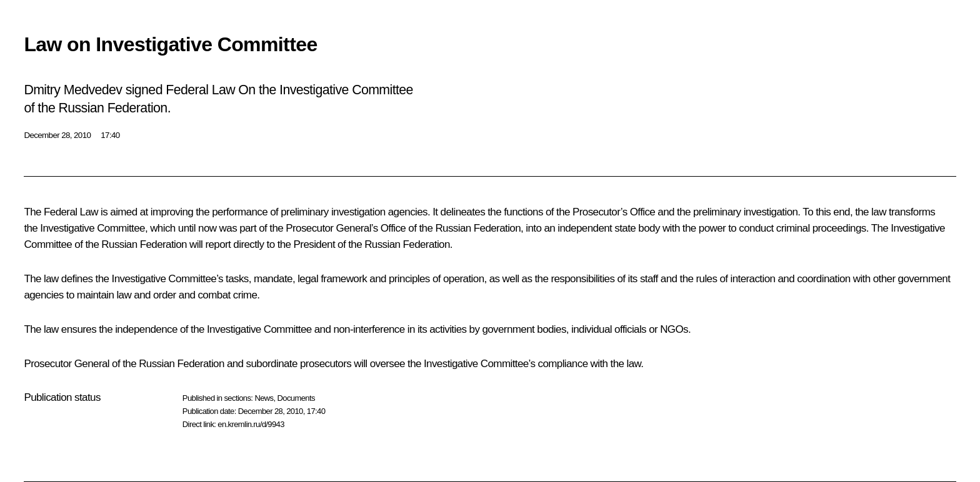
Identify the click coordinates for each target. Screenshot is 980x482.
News (264, 398)
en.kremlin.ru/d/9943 (251, 424)
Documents (296, 398)
